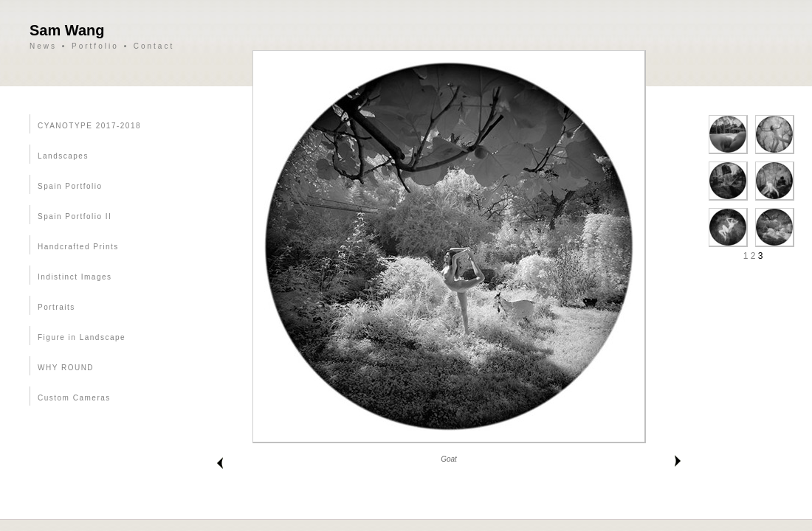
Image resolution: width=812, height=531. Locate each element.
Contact (154, 46)
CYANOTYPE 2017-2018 (89, 126)
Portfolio (95, 46)
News (43, 46)
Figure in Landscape (82, 337)
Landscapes (63, 156)
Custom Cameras (74, 398)
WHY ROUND (66, 368)
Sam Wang (67, 30)
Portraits (56, 307)
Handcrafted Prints (78, 247)
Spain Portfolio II (75, 216)
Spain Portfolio (70, 186)
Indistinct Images (75, 277)
